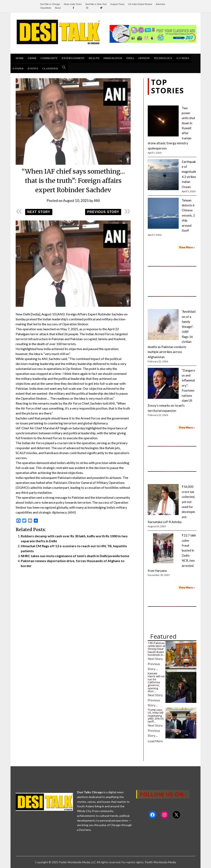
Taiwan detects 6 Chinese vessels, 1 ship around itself (188, 215)
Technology (163, 58)
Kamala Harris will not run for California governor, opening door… (156, 682)
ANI (97, 201)
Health (94, 58)
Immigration (113, 58)
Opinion (144, 58)
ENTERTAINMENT (73, 58)
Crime (32, 58)
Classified (50, 69)
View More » (187, 247)
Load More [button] (155, 741)
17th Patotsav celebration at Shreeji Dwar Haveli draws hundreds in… (156, 649)
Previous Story (103, 212)
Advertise (161, 4)
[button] (64, 68)
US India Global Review (140, 4)
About (58, 8)
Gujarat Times (117, 4)
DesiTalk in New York (96, 4)
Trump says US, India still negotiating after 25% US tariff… (156, 716)
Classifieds (46, 8)
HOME (20, 58)
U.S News (183, 58)
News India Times (73, 4)
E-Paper (18, 69)
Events (33, 69)
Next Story (39, 212)
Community (49, 58)
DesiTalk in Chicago (50, 4)
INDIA (130, 58)
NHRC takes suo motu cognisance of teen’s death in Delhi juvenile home (75, 556)
